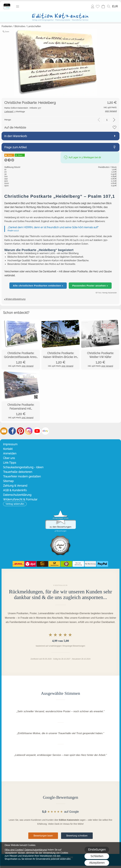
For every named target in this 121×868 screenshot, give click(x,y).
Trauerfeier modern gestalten (22, 476)
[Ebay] (45, 431)
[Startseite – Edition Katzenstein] (7, 4)
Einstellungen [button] (97, 850)
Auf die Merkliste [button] (15, 128)
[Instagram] (29, 431)
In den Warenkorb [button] (16, 136)
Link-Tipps (10, 463)
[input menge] (107, 120)
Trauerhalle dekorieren (18, 472)
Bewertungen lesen (43, 836)
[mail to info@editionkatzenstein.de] (4, 431)
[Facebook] (12, 431)
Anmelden (93, 6)
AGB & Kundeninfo (15, 490)
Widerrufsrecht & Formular (20, 499)
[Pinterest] (20, 431)
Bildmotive (20, 26)
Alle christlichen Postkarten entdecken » (38, 286)
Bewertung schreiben (77, 836)
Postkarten (7, 26)
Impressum (10, 444)
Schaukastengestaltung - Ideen (23, 467)
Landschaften (34, 26)
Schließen (97, 856)
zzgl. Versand (28, 366)
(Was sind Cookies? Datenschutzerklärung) (26, 850)
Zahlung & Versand (15, 486)
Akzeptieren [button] (97, 863)
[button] (18, 6)
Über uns (9, 458)
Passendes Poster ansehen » (90, 286)
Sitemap (8, 481)
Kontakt (8, 449)
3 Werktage (15, 112)
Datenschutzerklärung (17, 495)
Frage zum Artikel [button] (16, 147)
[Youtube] (37, 431)
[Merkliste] (98, 6)
